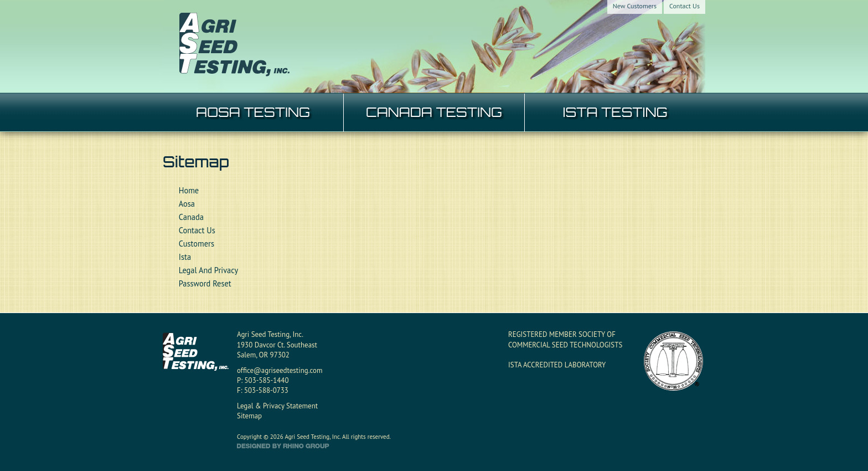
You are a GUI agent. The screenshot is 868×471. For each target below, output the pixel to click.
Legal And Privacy (208, 270)
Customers (197, 244)
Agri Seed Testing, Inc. (270, 334)
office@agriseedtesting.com (280, 370)
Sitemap (249, 416)
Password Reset (205, 283)
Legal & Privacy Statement (277, 406)
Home (189, 190)
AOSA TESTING (253, 112)
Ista (185, 257)
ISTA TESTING (615, 112)
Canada (191, 217)
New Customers (635, 6)
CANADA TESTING (434, 112)
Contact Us (684, 6)
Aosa (187, 204)
